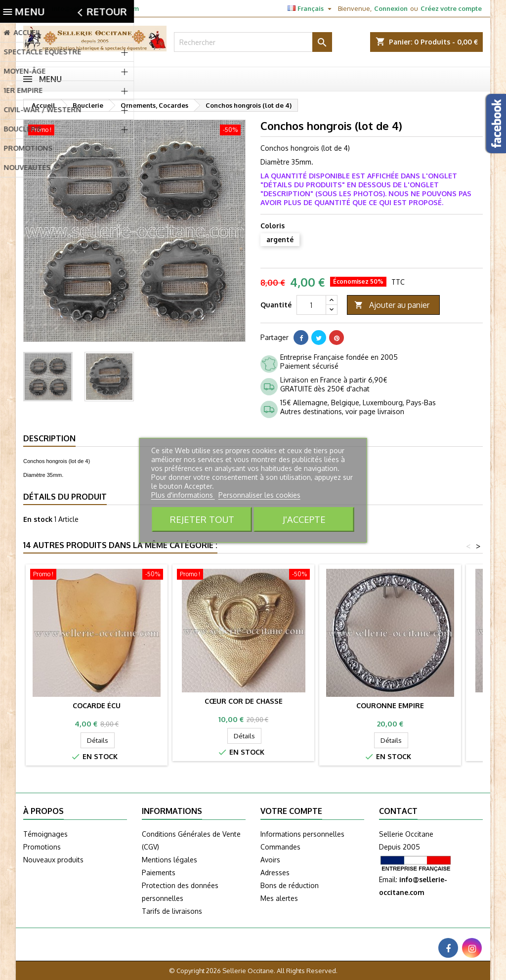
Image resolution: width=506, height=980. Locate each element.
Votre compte (291, 811)
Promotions (42, 847)
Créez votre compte (451, 8)
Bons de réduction (290, 885)
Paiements (159, 873)
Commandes (280, 847)
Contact (398, 811)
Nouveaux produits (53, 860)
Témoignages (45, 834)
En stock (38, 519)
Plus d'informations (183, 495)
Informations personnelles (302, 834)
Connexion (391, 8)
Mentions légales (169, 860)
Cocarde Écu (97, 705)
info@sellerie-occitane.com (95, 8)
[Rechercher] (253, 42)
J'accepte (304, 519)
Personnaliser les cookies (259, 495)
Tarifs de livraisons (172, 911)
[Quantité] (311, 305)
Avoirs (270, 860)
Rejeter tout (202, 519)
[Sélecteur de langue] (311, 8)
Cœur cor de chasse (244, 701)
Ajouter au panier (392, 305)
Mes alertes (279, 898)
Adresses (275, 873)
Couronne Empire (390, 705)
